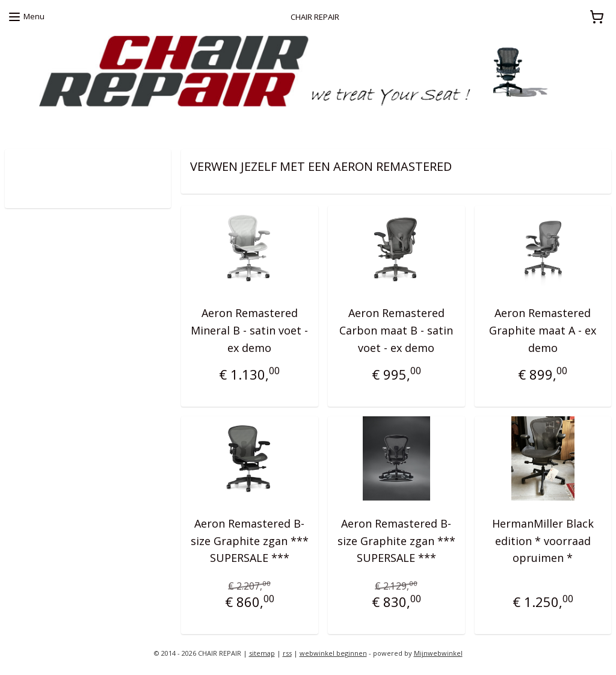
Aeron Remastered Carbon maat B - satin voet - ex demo (396, 330)
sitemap (262, 653)
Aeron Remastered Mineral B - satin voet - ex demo (249, 330)
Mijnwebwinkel (438, 653)
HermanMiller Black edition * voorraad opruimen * (542, 540)
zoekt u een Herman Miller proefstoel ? (76, 126)
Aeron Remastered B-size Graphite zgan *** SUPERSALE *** (250, 540)
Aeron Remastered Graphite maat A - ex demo (543, 330)
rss (287, 653)
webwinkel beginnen (333, 653)
